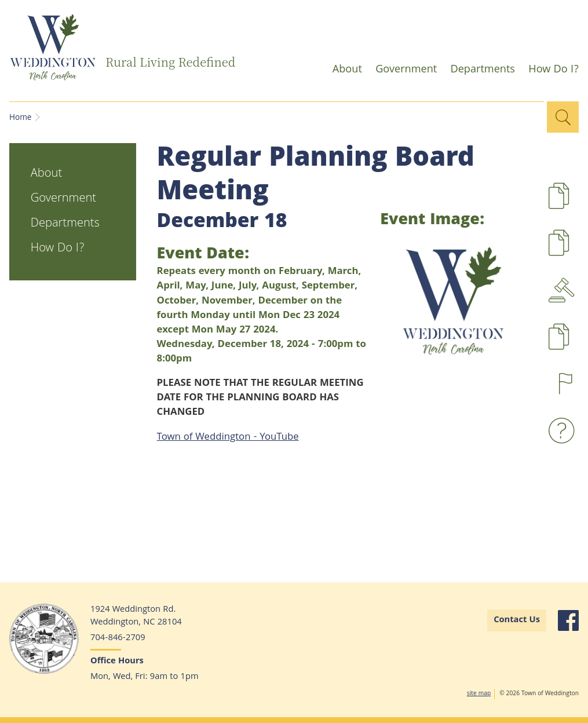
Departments (479, 72)
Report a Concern (564, 384)
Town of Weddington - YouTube (228, 438)
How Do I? (550, 72)
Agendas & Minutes (564, 290)
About (344, 72)
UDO (580, 251)
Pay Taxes (580, 344)
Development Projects (580, 204)
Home (20, 118)
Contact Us (517, 620)
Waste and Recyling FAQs (564, 431)
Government (403, 72)
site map (479, 694)
